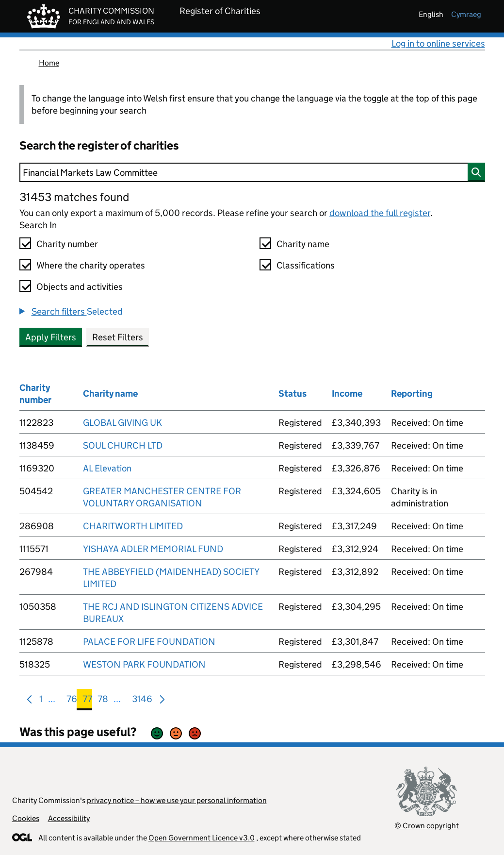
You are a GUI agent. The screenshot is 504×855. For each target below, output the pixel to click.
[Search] (252, 172)
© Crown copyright (427, 826)
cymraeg (466, 14)
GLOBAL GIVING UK (122, 423)
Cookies (26, 818)
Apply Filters (51, 337)
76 (72, 701)
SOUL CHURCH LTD (123, 445)
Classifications (306, 265)
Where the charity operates (91, 265)
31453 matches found (74, 197)
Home (49, 63)
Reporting (412, 394)
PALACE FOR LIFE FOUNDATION (149, 642)
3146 (142, 701)
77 (87, 701)
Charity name (303, 244)
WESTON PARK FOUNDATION (144, 664)
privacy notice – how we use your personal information (177, 800)
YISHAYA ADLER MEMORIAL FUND (153, 549)
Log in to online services (438, 43)
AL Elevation (107, 468)
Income (347, 394)
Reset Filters (118, 337)
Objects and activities (80, 287)
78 (103, 701)
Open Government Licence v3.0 (202, 838)
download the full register (380, 213)
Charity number (67, 244)
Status (293, 394)
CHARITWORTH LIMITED (133, 526)
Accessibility (69, 818)
